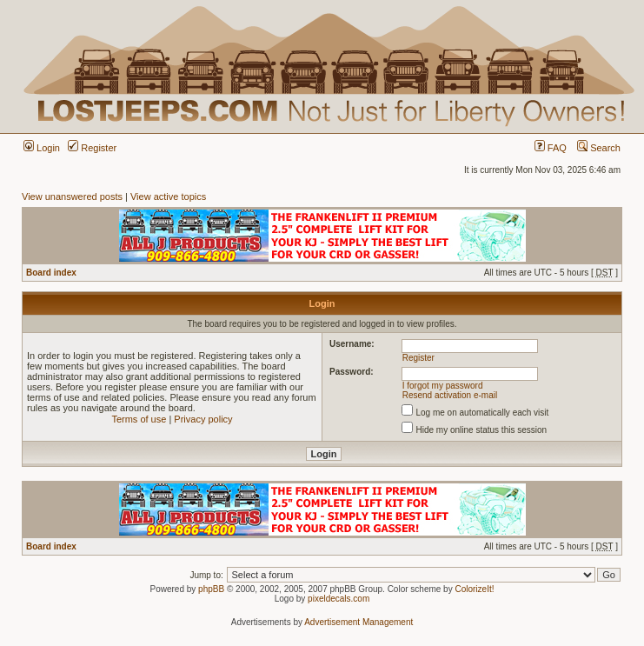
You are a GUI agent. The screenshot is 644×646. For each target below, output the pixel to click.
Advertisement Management (359, 622)
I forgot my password (443, 386)
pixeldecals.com (339, 599)
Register (92, 148)
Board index (51, 273)
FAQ (551, 148)
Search (599, 148)
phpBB (211, 589)
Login (42, 148)
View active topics (168, 196)
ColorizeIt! (474, 589)
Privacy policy (203, 419)
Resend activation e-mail (450, 395)
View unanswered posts (72, 196)
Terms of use (139, 419)
